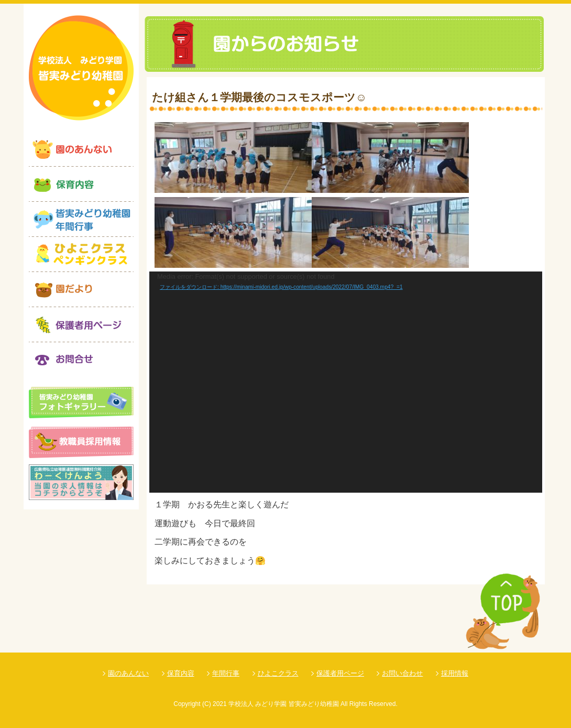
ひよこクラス (278, 673)
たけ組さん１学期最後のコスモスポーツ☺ (259, 97)
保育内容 (181, 673)
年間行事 (226, 673)
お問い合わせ (402, 673)
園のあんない (128, 673)
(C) (207, 704)
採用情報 (455, 673)
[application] (346, 382)
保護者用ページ (340, 673)
